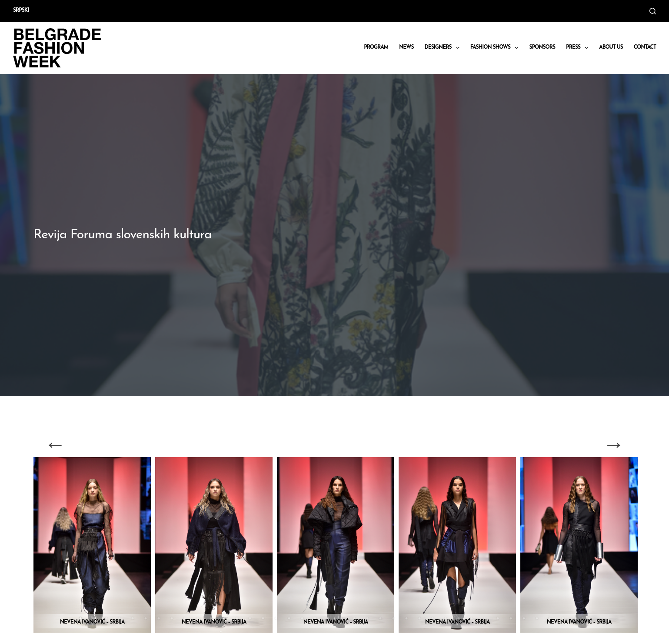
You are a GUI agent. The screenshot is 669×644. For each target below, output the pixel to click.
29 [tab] (446, 618)
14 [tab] (250, 618)
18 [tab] (302, 618)
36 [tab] (537, 618)
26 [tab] (406, 618)
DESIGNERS (444, 48)
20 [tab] (328, 618)
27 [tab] (419, 618)
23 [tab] (367, 618)
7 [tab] (159, 618)
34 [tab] (511, 618)
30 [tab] (459, 618)
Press (579, 48)
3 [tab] (107, 618)
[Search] (653, 11)
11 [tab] (211, 618)
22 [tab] (354, 618)
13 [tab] (237, 618)
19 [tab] (315, 618)
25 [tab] (393, 618)
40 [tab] (589, 618)
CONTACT (645, 47)
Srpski (21, 10)
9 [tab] (185, 618)
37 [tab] (550, 618)
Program (376, 47)
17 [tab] (289, 618)
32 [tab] (485, 618)
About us (611, 47)
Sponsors (542, 47)
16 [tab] (276, 618)
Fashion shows (496, 48)
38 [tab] (563, 618)
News (406, 47)
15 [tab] (263, 618)
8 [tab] (172, 618)
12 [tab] (224, 618)
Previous (55, 444)
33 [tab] (498, 618)
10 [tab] (198, 618)
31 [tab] (472, 618)
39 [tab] (576, 618)
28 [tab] (433, 618)
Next (614, 444)
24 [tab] (380, 618)
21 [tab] (341, 618)
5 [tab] (133, 618)
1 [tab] (80, 618)
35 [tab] (524, 618)
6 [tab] (146, 618)
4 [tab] (120, 618)
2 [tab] (93, 618)
